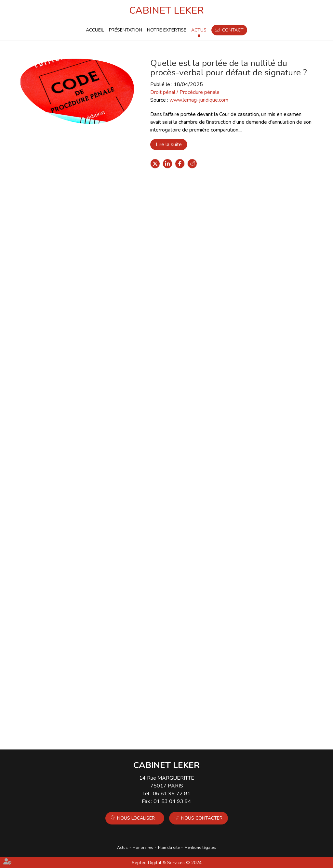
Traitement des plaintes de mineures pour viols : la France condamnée (190, 401)
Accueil (95, 30)
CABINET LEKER (166, 11)
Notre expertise (167, 30)
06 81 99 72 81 (172, 794)
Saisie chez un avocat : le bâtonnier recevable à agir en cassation (188, 489)
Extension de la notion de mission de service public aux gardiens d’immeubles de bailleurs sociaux (195, 669)
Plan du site (169, 848)
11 (195, 726)
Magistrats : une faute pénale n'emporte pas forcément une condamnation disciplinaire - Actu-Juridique (195, 220)
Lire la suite (169, 145)
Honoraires (143, 848)
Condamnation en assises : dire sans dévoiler (190, 577)
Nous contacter (202, 818)
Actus (199, 30)
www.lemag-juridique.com (199, 100)
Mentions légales (200, 848)
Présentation (126, 30)
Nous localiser (136, 818)
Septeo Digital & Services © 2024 (167, 863)
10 (185, 726)
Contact (233, 30)
